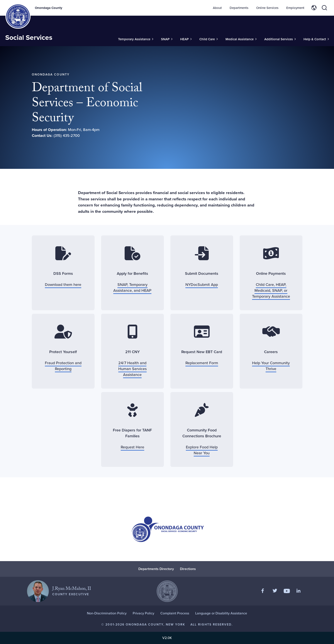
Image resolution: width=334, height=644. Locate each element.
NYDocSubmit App (202, 285)
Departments (239, 8)
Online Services (267, 8)
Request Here (132, 447)
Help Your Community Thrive (271, 366)
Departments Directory (156, 569)
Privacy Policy (143, 613)
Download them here (63, 285)
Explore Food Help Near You (202, 450)
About (217, 8)
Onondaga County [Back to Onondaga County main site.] (49, 8)
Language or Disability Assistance (221, 613)
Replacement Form (202, 363)
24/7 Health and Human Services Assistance (132, 369)
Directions (188, 569)
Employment (295, 8)
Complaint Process (175, 613)
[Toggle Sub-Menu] (136, 39)
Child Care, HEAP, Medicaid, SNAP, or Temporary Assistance (271, 290)
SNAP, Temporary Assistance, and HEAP (132, 288)
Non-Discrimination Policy (107, 613)
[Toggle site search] (324, 8)
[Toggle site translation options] (314, 8)
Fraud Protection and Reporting (63, 366)
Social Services (29, 37)
